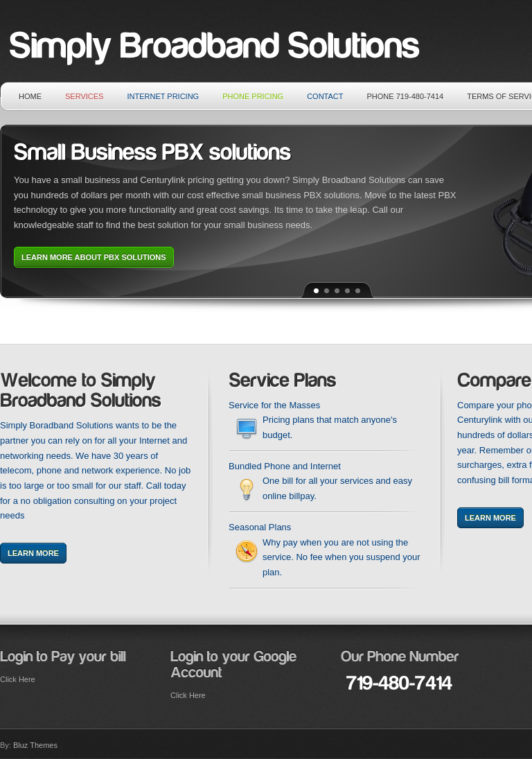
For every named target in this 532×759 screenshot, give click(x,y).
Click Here (18, 679)
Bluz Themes (35, 745)
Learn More (33, 553)
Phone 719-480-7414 (406, 96)
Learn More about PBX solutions (94, 257)
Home (30, 96)
